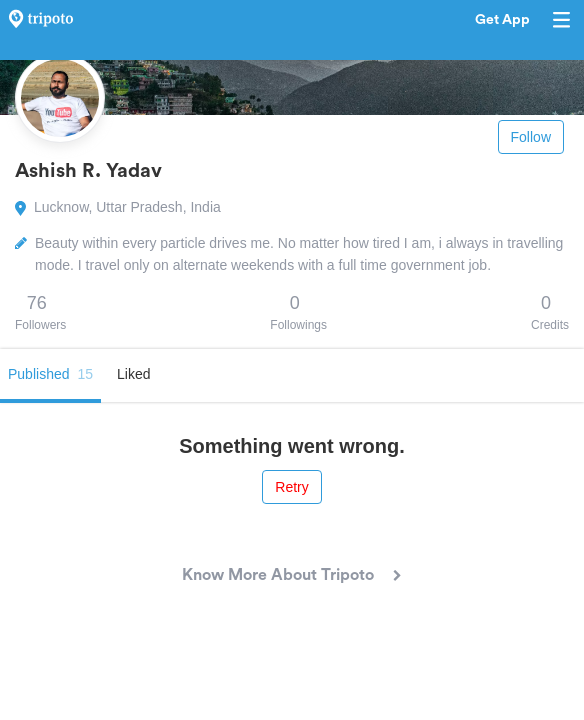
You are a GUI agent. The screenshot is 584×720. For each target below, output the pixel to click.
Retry (291, 487)
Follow (531, 137)
